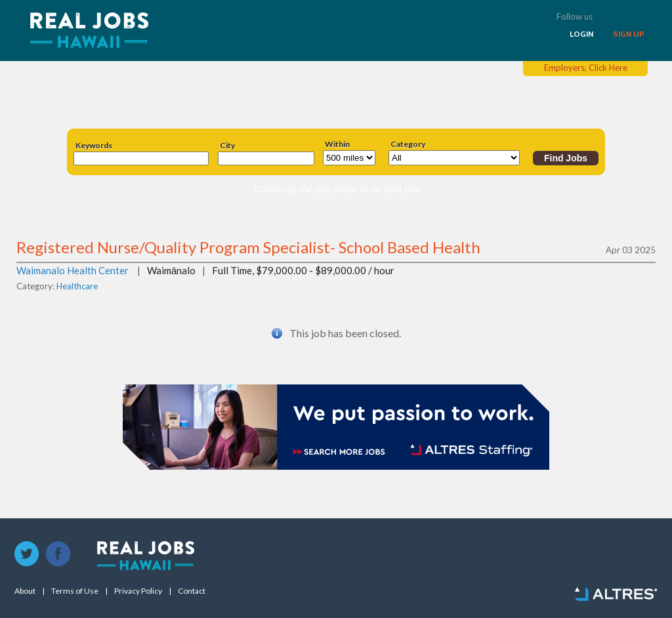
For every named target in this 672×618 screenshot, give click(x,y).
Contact (192, 591)
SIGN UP (629, 34)
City (227, 146)
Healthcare (77, 286)
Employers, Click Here (586, 68)
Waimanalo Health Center (73, 270)
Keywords (94, 146)
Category (408, 144)
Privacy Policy (138, 591)
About (25, 591)
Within (337, 144)
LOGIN (581, 34)
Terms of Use (75, 591)
